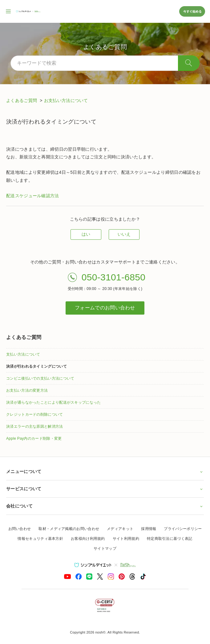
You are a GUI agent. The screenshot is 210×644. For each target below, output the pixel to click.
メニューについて (105, 471)
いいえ (124, 234)
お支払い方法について (66, 100)
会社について (105, 506)
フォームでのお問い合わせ (105, 308)
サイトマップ (105, 548)
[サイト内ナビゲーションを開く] (9, 11)
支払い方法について (23, 354)
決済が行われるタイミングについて (36, 366)
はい (86, 234)
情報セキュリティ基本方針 (40, 539)
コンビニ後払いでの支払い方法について (40, 378)
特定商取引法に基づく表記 (170, 539)
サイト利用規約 (126, 539)
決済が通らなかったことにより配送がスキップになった (54, 402)
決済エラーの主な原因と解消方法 (35, 426)
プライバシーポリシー (183, 529)
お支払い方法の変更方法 (27, 390)
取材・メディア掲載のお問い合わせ (69, 529)
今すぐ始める (192, 11)
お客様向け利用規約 (88, 539)
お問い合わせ (20, 529)
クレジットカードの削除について (35, 414)
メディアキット (120, 529)
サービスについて (105, 489)
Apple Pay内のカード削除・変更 (34, 438)
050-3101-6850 (113, 277)
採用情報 (149, 529)
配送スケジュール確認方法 (33, 196)
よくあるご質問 (22, 100)
